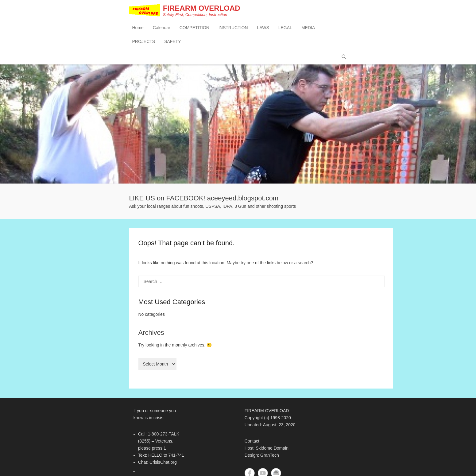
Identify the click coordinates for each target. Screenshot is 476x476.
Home (138, 28)
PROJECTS (144, 42)
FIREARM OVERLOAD (202, 8)
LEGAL (285, 28)
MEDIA (308, 28)
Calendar (162, 28)
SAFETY (172, 42)
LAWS (263, 28)
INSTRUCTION (233, 28)
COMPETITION (194, 28)
